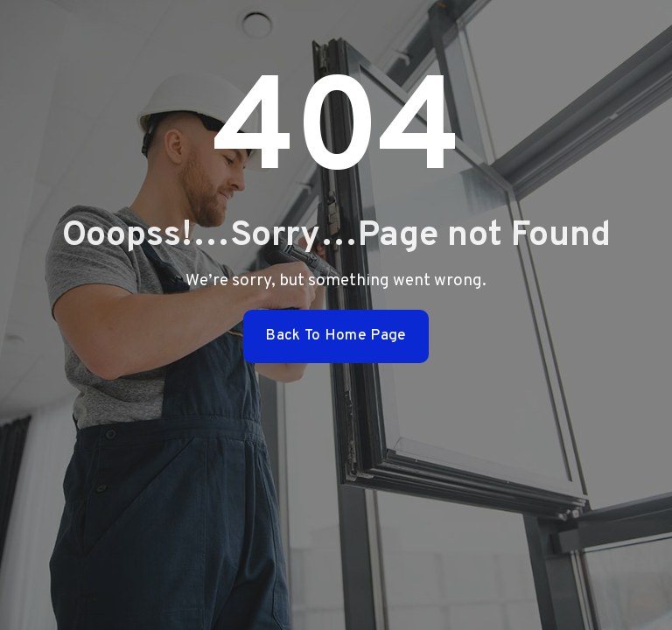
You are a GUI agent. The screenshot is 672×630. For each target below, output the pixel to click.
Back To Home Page (336, 336)
